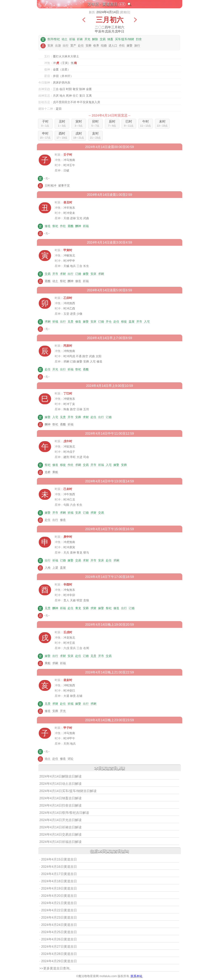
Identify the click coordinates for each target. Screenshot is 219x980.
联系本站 (136, 976)
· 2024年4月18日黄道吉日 (58, 881)
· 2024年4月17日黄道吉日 (58, 874)
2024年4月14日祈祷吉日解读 (61, 827)
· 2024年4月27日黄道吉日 (58, 947)
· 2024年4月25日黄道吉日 (58, 932)
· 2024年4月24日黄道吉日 (58, 925)
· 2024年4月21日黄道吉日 (58, 903)
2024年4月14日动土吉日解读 (61, 784)
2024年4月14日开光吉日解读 (61, 820)
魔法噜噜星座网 (89, 976)
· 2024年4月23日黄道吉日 (58, 918)
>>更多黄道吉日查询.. (55, 968)
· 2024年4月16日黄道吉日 (58, 867)
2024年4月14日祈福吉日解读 (61, 842)
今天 (122, 4)
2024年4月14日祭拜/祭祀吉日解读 (64, 813)
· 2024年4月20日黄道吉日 (58, 896)
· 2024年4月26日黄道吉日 (58, 939)
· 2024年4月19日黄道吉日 (58, 888)
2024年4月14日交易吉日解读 (61, 835)
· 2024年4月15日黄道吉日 (58, 859)
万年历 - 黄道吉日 (103, 4)
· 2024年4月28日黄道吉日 (58, 954)
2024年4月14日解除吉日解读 (61, 776)
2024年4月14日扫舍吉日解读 (61, 805)
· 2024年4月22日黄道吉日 (58, 910)
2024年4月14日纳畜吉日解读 (61, 798)
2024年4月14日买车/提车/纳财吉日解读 (68, 791)
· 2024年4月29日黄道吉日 (58, 961)
